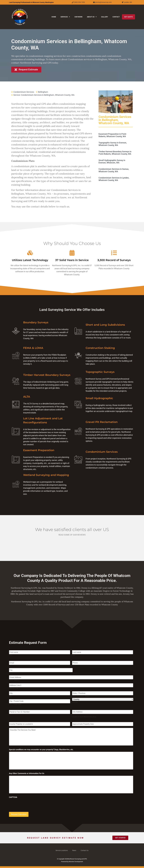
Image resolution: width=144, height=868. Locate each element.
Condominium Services (24, 92)
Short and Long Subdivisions (105, 325)
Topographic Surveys (100, 372)
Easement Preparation (39, 450)
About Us (92, 17)
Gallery (105, 17)
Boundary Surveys (36, 322)
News (74, 851)
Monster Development (76, 862)
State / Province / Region (81, 696)
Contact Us (85, 851)
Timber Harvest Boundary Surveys (47, 375)
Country (75, 702)
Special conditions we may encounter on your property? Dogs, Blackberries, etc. (41, 749)
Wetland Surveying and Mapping (46, 475)
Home (54, 17)
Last (74, 655)
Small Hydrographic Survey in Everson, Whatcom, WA (112, 161)
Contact (116, 17)
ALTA (27, 397)
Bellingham (43, 92)
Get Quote (128, 17)
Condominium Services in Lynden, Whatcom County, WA (114, 179)
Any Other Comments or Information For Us (27, 774)
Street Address (14, 680)
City (10, 696)
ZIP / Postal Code (15, 704)
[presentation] (26, 804)
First (11, 655)
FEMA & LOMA (33, 348)
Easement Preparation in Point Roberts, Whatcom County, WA (112, 135)
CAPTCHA (13, 798)
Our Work (78, 17)
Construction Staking (100, 348)
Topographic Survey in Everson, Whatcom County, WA (113, 144)
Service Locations (62, 851)
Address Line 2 (14, 688)
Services (65, 17)
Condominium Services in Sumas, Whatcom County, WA (114, 170)
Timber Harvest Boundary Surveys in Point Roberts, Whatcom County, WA (115, 153)
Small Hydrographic (99, 398)
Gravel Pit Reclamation (102, 422)
